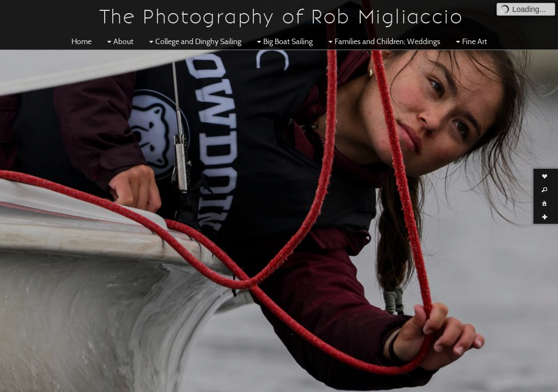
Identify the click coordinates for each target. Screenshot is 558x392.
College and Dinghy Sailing (194, 41)
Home (81, 41)
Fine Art (470, 41)
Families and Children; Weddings (383, 41)
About (119, 41)
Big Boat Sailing (284, 41)
